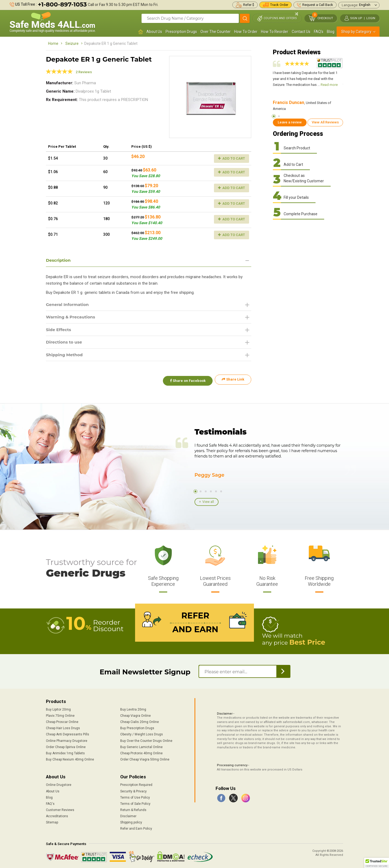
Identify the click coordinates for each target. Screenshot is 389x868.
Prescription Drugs (181, 32)
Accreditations (57, 815)
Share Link (233, 381)
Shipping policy (131, 822)
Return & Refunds (133, 809)
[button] (377, 863)
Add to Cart (232, 158)
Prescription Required (136, 784)
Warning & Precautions (72, 318)
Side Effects (59, 331)
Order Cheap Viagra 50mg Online (145, 758)
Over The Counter (216, 32)
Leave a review (290, 122)
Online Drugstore (59, 784)
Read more (329, 85)
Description (59, 260)
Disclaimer (128, 815)
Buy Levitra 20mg (133, 708)
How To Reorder (275, 32)
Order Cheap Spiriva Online (66, 746)
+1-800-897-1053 (62, 4)
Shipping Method (66, 357)
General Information (69, 305)
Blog (331, 32)
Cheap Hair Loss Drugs (63, 727)
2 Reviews (84, 72)
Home (53, 43)
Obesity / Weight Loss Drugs (142, 734)
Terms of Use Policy (135, 796)
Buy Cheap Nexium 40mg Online (70, 758)
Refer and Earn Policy (136, 828)
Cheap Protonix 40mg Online (141, 752)
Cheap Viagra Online (135, 715)
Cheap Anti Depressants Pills (68, 734)
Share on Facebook (186, 381)
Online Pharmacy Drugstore (67, 740)
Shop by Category (356, 32)
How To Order (246, 32)
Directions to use (65, 344)
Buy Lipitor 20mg (58, 708)
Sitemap (52, 822)
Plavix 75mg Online (60, 715)
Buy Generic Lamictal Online (141, 746)
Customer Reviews (60, 809)
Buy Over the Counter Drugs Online (146, 740)
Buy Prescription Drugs (137, 727)
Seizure (72, 43)
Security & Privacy (133, 790)
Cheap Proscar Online (62, 721)
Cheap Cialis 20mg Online (140, 721)
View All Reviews (325, 122)
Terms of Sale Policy (135, 803)
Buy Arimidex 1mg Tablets (65, 752)
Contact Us (301, 32)
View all (208, 502)
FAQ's (319, 32)
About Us (154, 32)
